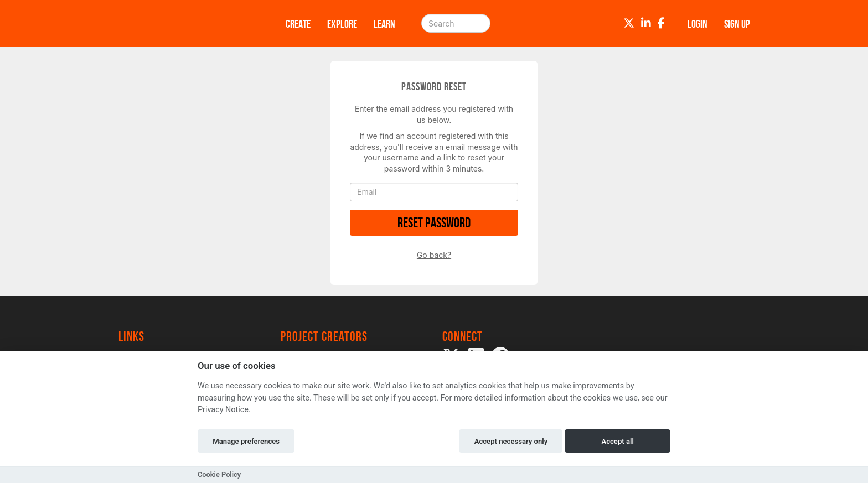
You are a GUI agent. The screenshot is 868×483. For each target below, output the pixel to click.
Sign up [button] (737, 24)
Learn (384, 24)
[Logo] (188, 24)
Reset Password (434, 223)
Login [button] (697, 24)
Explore (342, 24)
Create (298, 24)
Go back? (434, 255)
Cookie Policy (219, 474)
